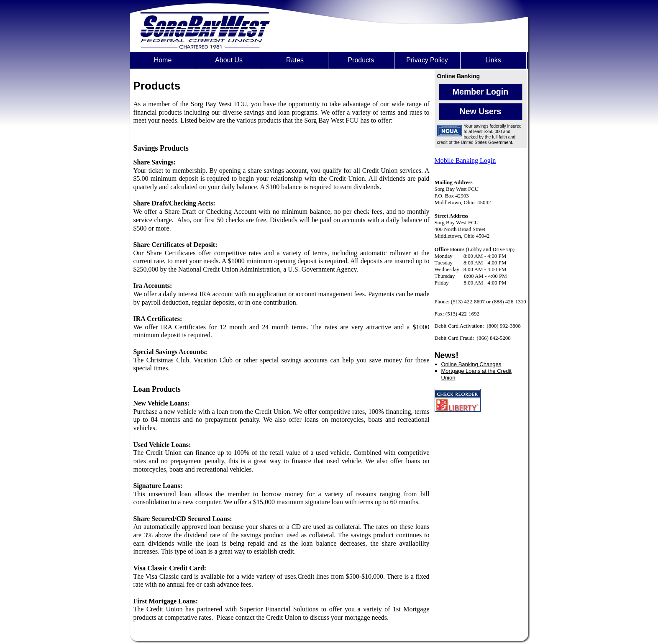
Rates (295, 60)
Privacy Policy (427, 60)
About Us (229, 60)
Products (361, 60)
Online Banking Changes (471, 364)
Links (493, 60)
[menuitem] (163, 60)
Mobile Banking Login (465, 160)
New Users (481, 111)
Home (163, 60)
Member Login (480, 92)
